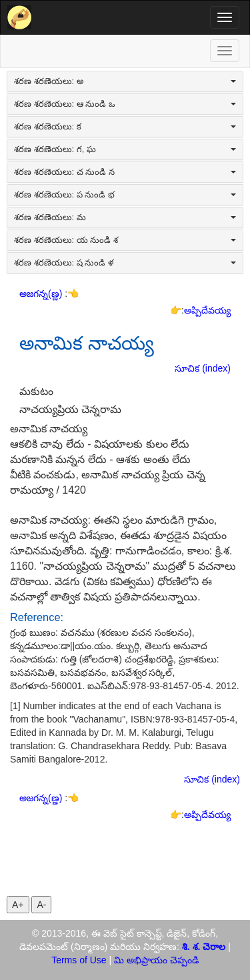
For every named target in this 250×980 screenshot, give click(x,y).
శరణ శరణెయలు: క (125, 126)
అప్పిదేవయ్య (207, 310)
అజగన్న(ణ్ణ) (42, 294)
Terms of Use (79, 960)
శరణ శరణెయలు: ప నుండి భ (125, 194)
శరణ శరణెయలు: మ (125, 217)
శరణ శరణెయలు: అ (125, 81)
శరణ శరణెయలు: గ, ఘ (125, 149)
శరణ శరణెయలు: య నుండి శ (125, 240)
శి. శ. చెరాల (204, 947)
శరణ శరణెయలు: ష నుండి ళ (125, 263)
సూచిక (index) (203, 368)
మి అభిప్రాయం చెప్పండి (156, 960)
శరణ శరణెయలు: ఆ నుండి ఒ (125, 104)
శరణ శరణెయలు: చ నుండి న (125, 172)
